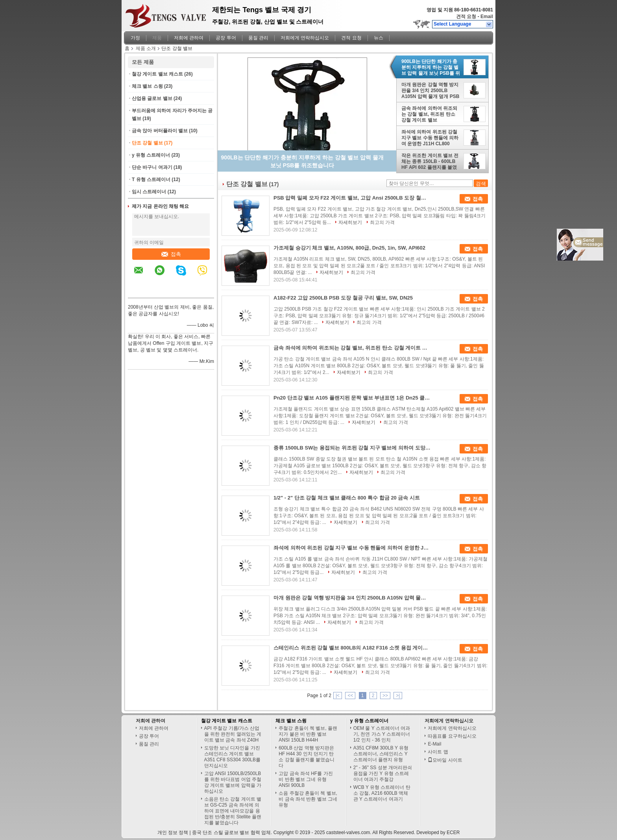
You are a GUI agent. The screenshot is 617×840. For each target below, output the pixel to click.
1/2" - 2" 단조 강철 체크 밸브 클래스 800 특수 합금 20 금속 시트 (347, 498)
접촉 (171, 254)
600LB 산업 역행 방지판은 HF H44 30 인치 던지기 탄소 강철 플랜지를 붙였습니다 (307, 757)
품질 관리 (258, 38)
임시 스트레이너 (149, 192)
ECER (453, 833)
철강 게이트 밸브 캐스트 (157, 74)
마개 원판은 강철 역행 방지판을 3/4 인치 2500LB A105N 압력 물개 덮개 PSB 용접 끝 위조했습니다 (430, 91)
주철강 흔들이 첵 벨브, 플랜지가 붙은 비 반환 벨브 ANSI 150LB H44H (308, 734)
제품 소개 (146, 48)
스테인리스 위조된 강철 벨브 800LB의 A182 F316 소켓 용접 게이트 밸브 (352, 648)
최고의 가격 (382, 222)
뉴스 (379, 38)
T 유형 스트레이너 (151, 179)
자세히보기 (350, 222)
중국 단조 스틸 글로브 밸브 (221, 833)
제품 (157, 38)
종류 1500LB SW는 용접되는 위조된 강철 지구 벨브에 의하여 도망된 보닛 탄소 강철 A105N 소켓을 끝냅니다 (352, 448)
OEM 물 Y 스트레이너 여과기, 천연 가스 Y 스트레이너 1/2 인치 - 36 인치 (382, 734)
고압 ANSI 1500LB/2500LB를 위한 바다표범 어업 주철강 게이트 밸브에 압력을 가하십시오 (233, 782)
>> (385, 696)
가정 (135, 38)
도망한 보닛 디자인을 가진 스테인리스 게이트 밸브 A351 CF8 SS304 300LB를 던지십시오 (232, 757)
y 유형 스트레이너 (151, 155)
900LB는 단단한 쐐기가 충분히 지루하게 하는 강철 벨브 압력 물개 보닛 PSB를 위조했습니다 (431, 67)
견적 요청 (466, 17)
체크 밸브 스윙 (147, 86)
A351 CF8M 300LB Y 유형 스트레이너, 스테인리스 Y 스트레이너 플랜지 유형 (381, 754)
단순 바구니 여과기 (152, 167)
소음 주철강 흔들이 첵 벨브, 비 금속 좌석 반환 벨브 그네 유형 (308, 799)
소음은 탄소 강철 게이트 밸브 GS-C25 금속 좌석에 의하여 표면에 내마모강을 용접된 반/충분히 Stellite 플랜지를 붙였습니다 (233, 811)
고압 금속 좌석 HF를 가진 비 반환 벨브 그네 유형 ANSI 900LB (306, 779)
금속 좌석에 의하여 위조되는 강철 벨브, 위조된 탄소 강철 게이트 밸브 (429, 114)
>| (398, 696)
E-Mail (434, 744)
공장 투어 (226, 38)
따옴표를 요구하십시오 (452, 736)
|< (338, 696)
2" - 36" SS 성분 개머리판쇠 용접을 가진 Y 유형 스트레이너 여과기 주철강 (383, 773)
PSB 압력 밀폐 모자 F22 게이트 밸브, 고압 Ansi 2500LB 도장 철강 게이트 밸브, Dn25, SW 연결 (352, 198)
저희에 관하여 (189, 38)
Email (487, 17)
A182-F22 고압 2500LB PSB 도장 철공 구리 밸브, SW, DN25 (343, 298)
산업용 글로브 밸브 (152, 98)
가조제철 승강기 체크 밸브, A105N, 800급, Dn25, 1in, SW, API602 (349, 248)
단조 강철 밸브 (147, 143)
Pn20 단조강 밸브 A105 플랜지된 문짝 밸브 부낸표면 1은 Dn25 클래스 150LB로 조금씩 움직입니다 (352, 398)
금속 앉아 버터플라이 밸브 (160, 131)
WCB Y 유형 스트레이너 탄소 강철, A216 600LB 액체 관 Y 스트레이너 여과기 (382, 793)
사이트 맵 (438, 752)
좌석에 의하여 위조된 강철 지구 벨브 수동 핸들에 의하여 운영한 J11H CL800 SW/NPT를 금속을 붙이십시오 (431, 138)
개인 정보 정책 (173, 833)
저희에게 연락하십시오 (305, 38)
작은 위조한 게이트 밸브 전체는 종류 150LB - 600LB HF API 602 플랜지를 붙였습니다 (430, 161)
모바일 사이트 (445, 760)
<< (350, 696)
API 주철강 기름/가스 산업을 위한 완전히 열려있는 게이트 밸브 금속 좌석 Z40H (233, 734)
